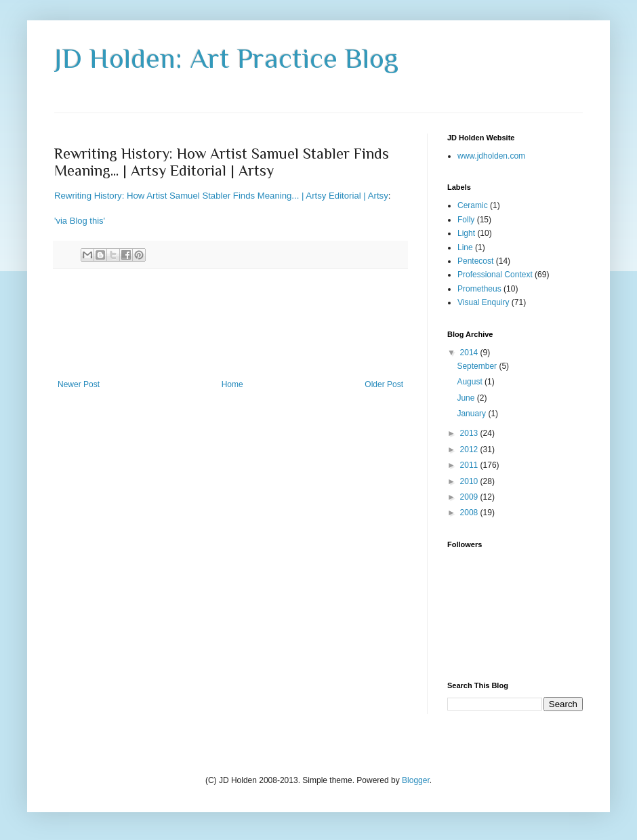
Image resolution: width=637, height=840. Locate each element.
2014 (470, 353)
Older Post (384, 384)
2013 (470, 433)
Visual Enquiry (484, 302)
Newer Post (79, 384)
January (472, 414)
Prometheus (479, 289)
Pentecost (475, 261)
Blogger (416, 780)
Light (466, 233)
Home (232, 384)
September (478, 366)
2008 (470, 513)
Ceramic (473, 205)
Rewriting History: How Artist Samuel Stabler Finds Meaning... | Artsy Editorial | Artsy (221, 196)
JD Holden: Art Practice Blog (226, 58)
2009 (470, 497)
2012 (470, 449)
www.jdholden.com (491, 156)
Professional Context (495, 275)
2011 (470, 465)
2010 (470, 481)
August (471, 382)
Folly (466, 220)
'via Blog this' (80, 221)
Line (465, 247)
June (467, 398)
